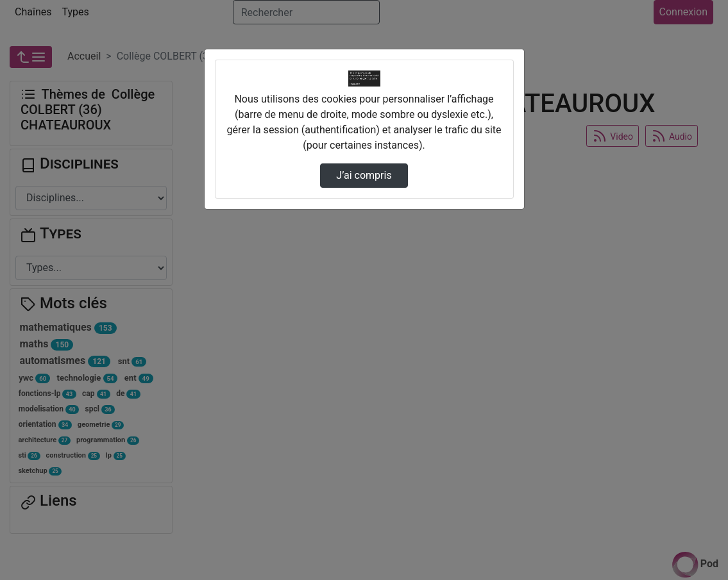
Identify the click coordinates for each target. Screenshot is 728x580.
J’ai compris (364, 175)
